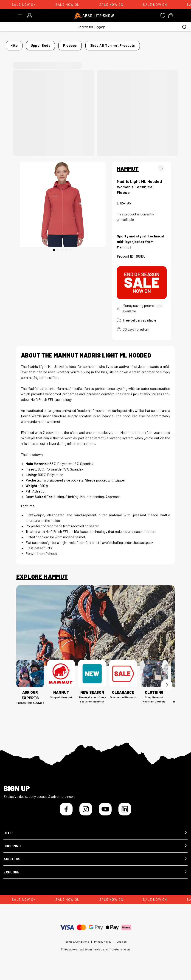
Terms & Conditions (77, 945)
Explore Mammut (42, 581)
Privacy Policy (103, 945)
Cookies (122, 945)
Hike (35, 44)
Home (21, 44)
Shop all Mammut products (143, 51)
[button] (95, 837)
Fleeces (76, 44)
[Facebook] (66, 813)
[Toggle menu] (21, 16)
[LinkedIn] (125, 813)
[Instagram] (86, 813)
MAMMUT (128, 173)
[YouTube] (105, 813)
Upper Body (54, 44)
